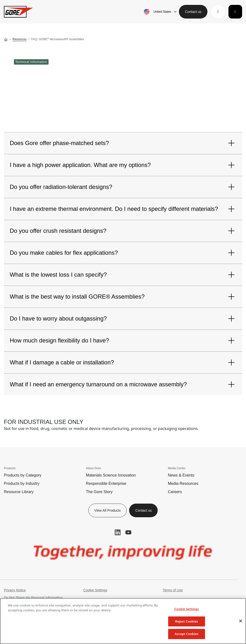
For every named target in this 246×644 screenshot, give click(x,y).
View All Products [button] (108, 510)
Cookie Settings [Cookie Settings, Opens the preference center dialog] (186, 609)
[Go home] (6, 39)
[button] (218, 12)
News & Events (181, 475)
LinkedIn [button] (118, 532)
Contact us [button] (193, 12)
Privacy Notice (15, 590)
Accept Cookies (187, 634)
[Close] (241, 621)
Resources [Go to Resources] (19, 39)
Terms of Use (173, 590)
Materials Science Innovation (111, 475)
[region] (123, 621)
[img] (123, 552)
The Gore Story (99, 492)
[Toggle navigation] (235, 12)
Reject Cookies (186, 621)
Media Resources (183, 483)
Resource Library (19, 492)
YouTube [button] (128, 532)
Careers (175, 492)
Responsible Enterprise (106, 483)
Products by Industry (22, 483)
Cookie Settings (95, 590)
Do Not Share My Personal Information (33, 598)
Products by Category (23, 475)
